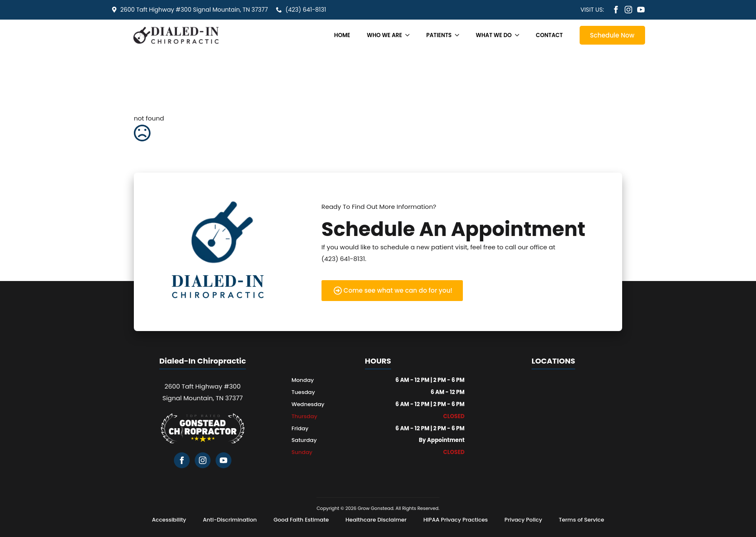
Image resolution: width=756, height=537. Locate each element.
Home (342, 35)
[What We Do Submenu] (520, 35)
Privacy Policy (523, 520)
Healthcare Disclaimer (376, 520)
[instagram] (628, 10)
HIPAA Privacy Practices (456, 520)
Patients (439, 35)
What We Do (494, 35)
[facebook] (616, 10)
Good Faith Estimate (301, 520)
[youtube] (641, 10)
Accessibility (169, 520)
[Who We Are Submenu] (410, 35)
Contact (549, 35)
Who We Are (385, 35)
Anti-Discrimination (230, 520)
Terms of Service (581, 520)
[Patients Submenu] (460, 35)
